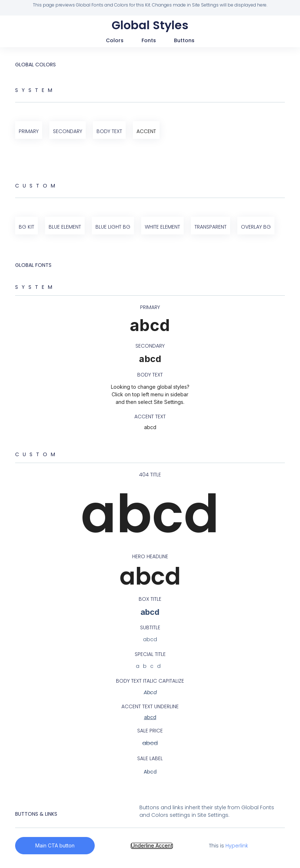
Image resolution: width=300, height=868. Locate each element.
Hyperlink (236, 846)
